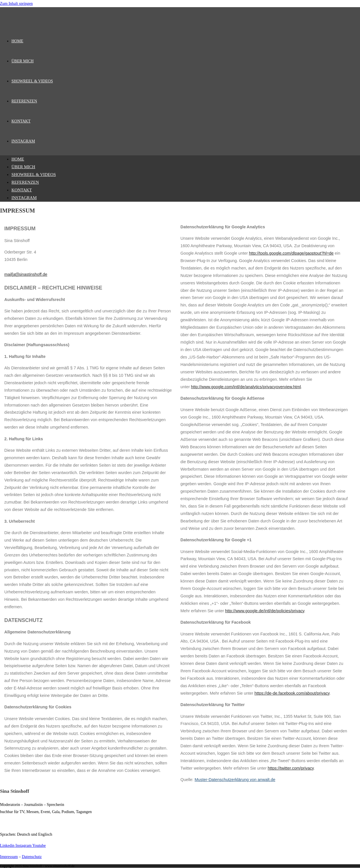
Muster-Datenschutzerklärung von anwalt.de (235, 780)
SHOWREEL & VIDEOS (34, 175)
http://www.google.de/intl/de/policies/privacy (265, 611)
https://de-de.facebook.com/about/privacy (292, 693)
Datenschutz (32, 857)
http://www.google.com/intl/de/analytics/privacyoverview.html (246, 387)
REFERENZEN (25, 182)
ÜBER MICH (23, 167)
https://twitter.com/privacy (291, 768)
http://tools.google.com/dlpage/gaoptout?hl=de (291, 253)
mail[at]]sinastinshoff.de (26, 274)
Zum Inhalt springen (16, 4)
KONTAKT (22, 190)
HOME (18, 159)
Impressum (9, 857)
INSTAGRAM (24, 198)
